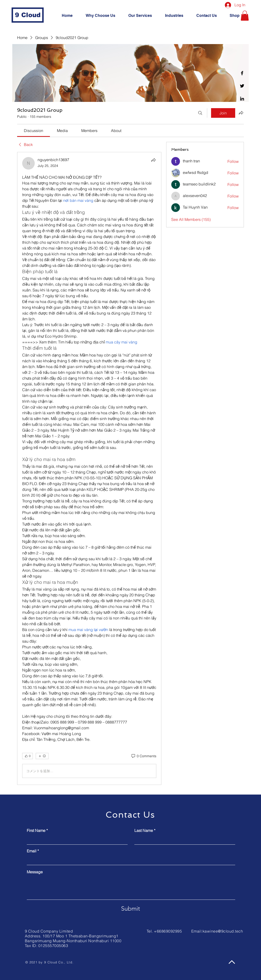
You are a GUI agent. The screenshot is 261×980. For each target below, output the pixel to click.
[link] (34, 131)
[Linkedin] (242, 99)
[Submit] (130, 908)
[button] (245, 16)
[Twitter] (242, 86)
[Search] (200, 113)
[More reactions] (42, 756)
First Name (36, 830)
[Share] (153, 160)
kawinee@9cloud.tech (223, 931)
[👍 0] (27, 756)
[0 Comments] (144, 756)
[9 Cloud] (28, 15)
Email (32, 851)
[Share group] (241, 113)
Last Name (144, 830)
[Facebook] (242, 73)
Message (35, 872)
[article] (89, 468)
